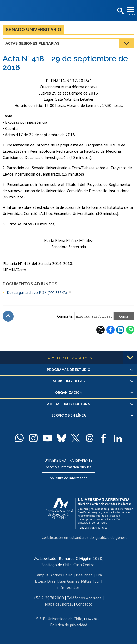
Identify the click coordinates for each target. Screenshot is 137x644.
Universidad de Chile (65, 619)
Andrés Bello (61, 575)
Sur (97, 581)
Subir (8, 316)
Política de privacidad (69, 625)
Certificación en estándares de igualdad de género (85, 537)
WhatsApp (130, 330)
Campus (42, 575)
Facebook (110, 330)
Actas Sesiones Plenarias (32, 43)
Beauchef (84, 575)
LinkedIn (120, 330)
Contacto (84, 604)
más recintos (68, 587)
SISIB (41, 619)
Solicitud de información (69, 478)
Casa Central (85, 565)
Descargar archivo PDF (37, 293)
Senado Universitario (33, 29)
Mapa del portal (59, 604)
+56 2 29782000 (49, 598)
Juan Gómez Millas (75, 581)
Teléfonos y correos (84, 598)
